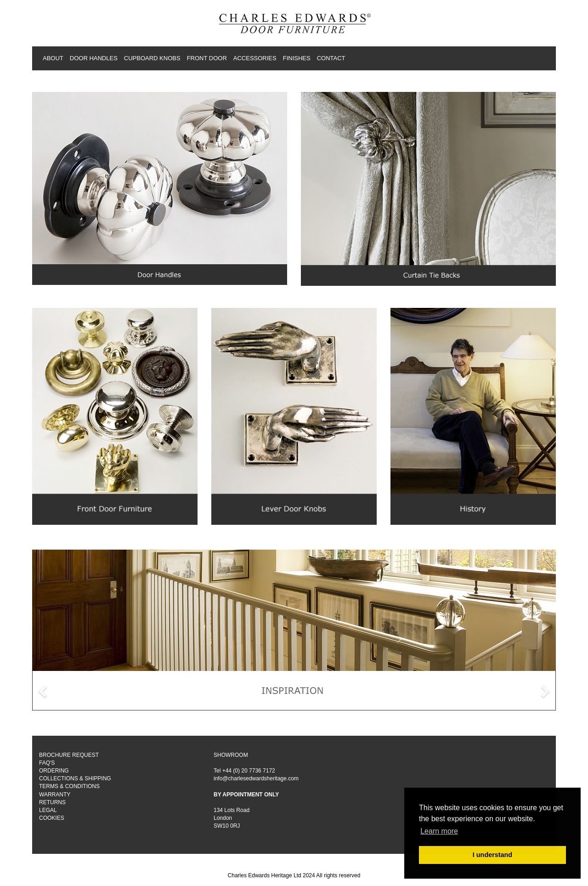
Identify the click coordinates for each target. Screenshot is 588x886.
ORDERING (54, 771)
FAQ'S (47, 763)
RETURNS (52, 802)
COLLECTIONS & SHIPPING (75, 778)
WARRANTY (55, 795)
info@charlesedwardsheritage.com (256, 778)
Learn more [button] (439, 831)
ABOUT (53, 58)
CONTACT (331, 58)
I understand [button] (492, 855)
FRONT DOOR (207, 58)
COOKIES (52, 818)
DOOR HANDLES (94, 58)
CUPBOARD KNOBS (152, 58)
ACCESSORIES (255, 58)
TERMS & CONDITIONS (69, 786)
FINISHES (297, 58)
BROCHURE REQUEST (69, 755)
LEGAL (48, 810)
